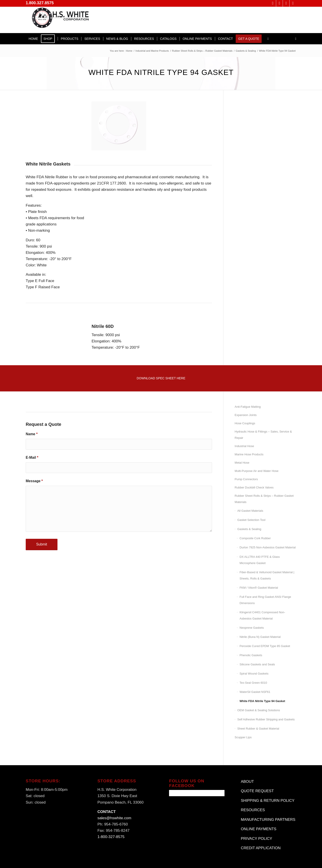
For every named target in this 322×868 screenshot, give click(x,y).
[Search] (294, 39)
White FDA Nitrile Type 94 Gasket (262, 701)
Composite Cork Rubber (255, 538)
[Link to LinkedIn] (286, 3)
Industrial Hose (244, 446)
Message (34, 481)
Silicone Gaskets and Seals (257, 664)
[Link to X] (273, 3)
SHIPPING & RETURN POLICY (268, 801)
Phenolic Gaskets (251, 655)
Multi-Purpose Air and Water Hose (256, 471)
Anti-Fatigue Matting (248, 407)
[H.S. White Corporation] (59, 20)
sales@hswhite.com (114, 818)
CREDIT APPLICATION (261, 848)
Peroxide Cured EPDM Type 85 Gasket (265, 646)
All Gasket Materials (250, 511)
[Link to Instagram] (293, 3)
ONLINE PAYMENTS (259, 829)
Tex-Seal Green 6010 (253, 683)
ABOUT (247, 782)
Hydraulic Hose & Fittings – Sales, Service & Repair (263, 435)
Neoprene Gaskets (252, 628)
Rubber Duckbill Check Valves (254, 487)
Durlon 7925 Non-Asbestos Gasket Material (268, 547)
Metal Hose (242, 463)
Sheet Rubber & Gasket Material (258, 729)
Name (32, 434)
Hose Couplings (245, 423)
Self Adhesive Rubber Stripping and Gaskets (266, 719)
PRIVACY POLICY (256, 839)
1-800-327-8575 (111, 837)
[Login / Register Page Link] (268, 39)
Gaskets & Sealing (249, 529)
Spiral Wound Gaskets (254, 674)
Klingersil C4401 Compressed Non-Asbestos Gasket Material (262, 615)
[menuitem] (33, 39)
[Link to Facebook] (279, 3)
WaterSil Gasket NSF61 (255, 692)
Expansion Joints (246, 415)
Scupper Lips (243, 737)
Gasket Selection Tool (251, 520)
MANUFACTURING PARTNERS (268, 820)
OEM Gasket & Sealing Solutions (259, 710)
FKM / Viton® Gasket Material (259, 588)
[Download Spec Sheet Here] (161, 378)
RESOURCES (253, 810)
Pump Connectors (246, 479)
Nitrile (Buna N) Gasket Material (260, 637)
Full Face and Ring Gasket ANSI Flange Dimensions (265, 600)
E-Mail (32, 457)
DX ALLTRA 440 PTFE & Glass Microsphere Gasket (260, 560)
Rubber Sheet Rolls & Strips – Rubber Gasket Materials (264, 499)
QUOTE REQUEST (257, 791)
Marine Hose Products (249, 454)
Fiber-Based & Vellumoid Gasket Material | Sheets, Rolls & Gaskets (267, 575)
